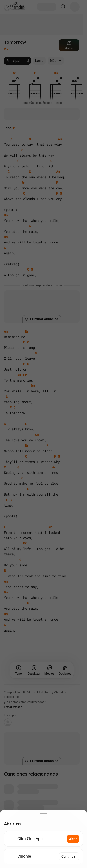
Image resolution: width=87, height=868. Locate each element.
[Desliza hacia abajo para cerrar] (43, 813)
